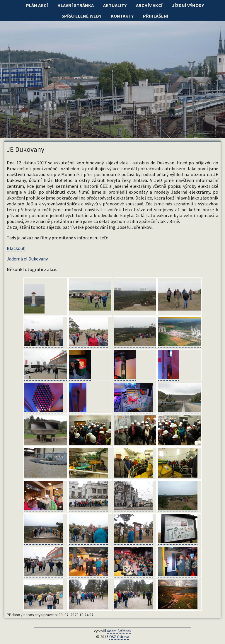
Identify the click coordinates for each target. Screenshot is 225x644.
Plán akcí (37, 5)
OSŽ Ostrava (119, 637)
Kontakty (122, 16)
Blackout (16, 248)
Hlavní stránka (76, 5)
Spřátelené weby (81, 16)
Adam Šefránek (119, 631)
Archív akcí (149, 5)
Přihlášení (156, 16)
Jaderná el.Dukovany (27, 259)
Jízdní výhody (188, 5)
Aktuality (115, 5)
